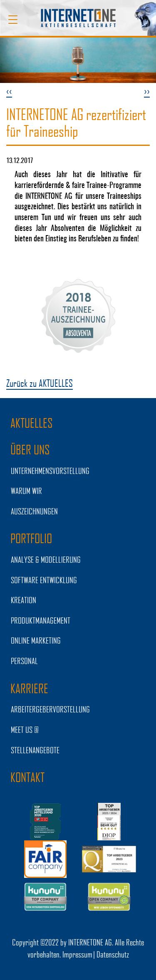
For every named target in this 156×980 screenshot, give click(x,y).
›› (147, 91)
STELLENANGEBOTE (35, 750)
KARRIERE (29, 688)
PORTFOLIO (31, 538)
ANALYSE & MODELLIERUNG (46, 559)
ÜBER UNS (30, 449)
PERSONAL (24, 661)
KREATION (24, 600)
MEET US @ (25, 729)
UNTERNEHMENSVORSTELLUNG (50, 471)
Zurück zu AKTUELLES (40, 383)
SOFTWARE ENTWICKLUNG (44, 580)
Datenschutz (113, 954)
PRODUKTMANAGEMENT (41, 620)
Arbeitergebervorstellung (50, 709)
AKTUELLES (32, 423)
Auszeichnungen (34, 511)
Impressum (77, 954)
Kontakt (27, 777)
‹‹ (9, 91)
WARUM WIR (26, 491)
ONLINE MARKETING (36, 640)
